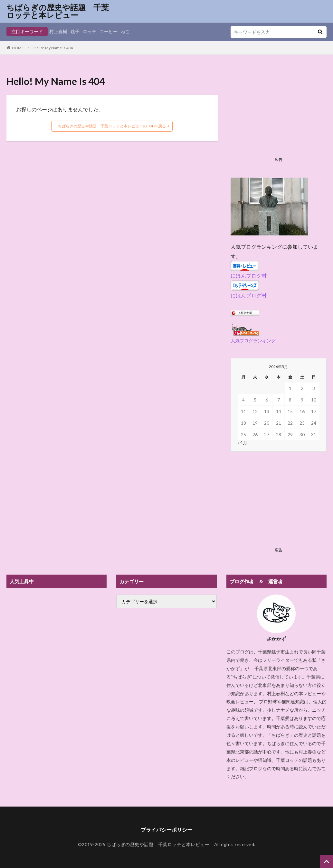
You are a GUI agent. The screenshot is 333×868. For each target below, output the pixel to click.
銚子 (75, 31)
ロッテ (90, 31)
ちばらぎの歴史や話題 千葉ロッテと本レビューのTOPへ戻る (112, 126)
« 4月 (242, 443)
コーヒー (109, 31)
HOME (18, 48)
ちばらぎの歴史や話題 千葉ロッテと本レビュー (58, 11)
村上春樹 (58, 31)
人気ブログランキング (253, 341)
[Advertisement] (278, 114)
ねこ (125, 31)
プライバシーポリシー (166, 830)
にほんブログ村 (249, 276)
